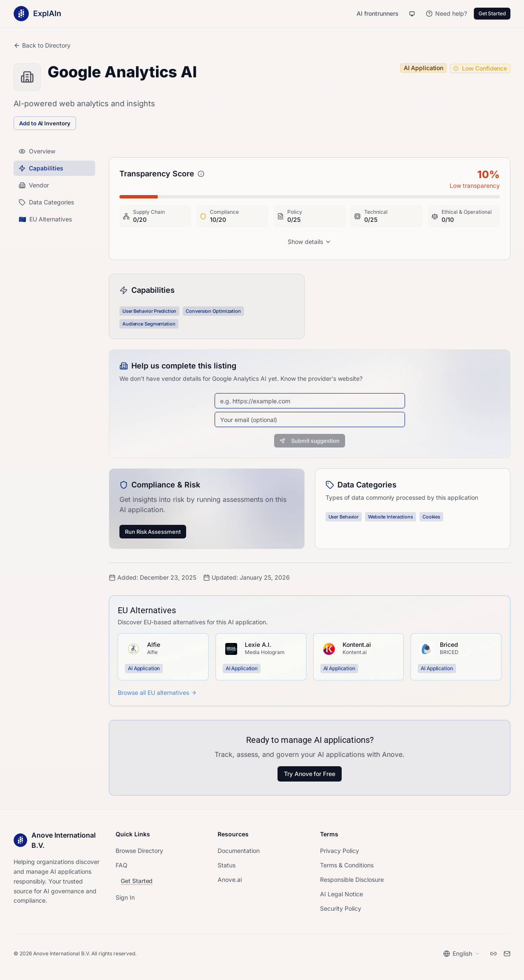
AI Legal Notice (341, 894)
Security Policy (341, 908)
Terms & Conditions (347, 865)
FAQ (122, 865)
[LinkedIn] (493, 954)
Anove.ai (230, 879)
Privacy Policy (340, 851)
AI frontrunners (378, 13)
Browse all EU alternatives (157, 693)
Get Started (492, 13)
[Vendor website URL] (310, 401)
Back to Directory (42, 45)
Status (227, 865)
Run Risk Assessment (153, 532)
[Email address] (310, 419)
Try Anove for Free (310, 774)
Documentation (239, 851)
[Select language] (462, 954)
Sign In (125, 897)
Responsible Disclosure (352, 879)
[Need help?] (446, 14)
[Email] (507, 954)
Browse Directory (139, 851)
